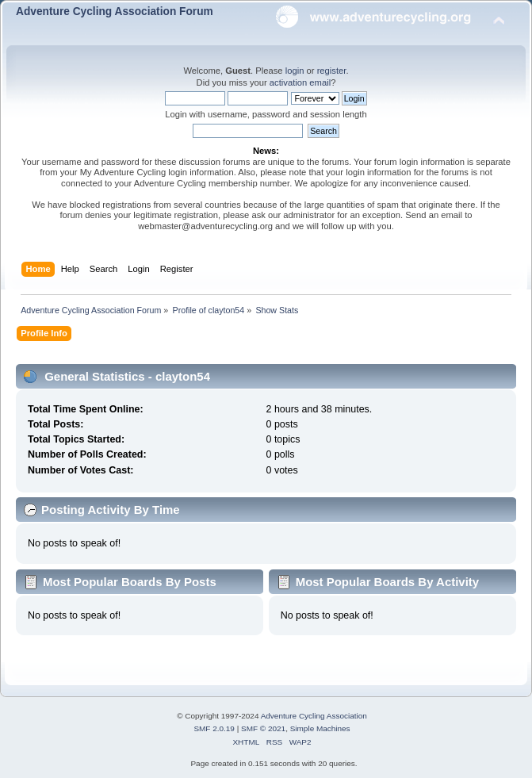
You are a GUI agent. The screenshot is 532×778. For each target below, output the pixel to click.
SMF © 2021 (263, 728)
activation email (300, 82)
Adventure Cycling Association (314, 716)
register (332, 71)
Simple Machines (320, 728)
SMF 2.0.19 (214, 728)
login (295, 71)
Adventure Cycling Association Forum (115, 11)
